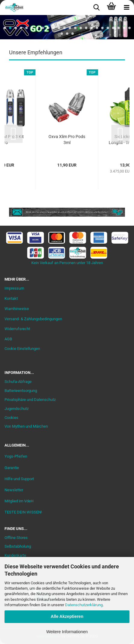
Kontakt (11, 298)
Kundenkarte (15, 555)
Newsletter (14, 490)
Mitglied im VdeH (19, 501)
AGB (8, 339)
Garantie (12, 468)
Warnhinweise (17, 309)
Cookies (11, 418)
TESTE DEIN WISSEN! (23, 512)
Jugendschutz (17, 409)
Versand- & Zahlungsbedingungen (33, 319)
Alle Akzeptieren (67, 616)
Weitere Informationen (67, 632)
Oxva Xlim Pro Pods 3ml (67, 140)
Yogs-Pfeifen (16, 456)
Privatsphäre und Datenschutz (30, 400)
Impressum (14, 288)
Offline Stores (16, 538)
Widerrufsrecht (17, 329)
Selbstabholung (18, 546)
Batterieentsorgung (21, 391)
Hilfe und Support (19, 479)
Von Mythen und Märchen (26, 426)
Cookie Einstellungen (22, 349)
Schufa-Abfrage (18, 382)
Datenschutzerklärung (84, 605)
